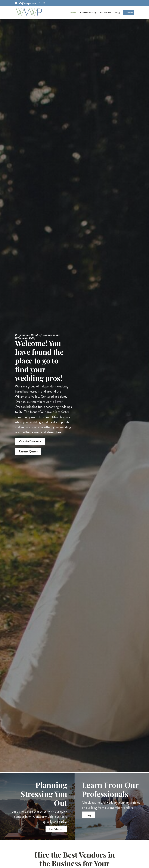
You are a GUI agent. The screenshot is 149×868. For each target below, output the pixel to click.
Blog (117, 13)
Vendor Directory (88, 13)
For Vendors (106, 13)
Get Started (56, 829)
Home (73, 13)
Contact (129, 13)
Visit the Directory (30, 442)
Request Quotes (28, 452)
